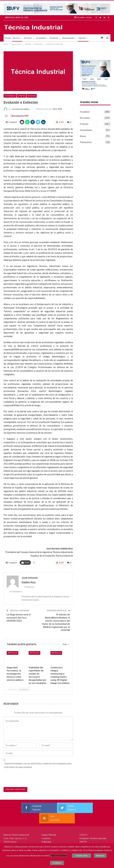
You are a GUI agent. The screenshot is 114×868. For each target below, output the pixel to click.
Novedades (85, 118)
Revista (16, 38)
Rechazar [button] (100, 856)
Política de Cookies (59, 856)
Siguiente (24, 690)
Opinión (82, 38)
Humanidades (68, 38)
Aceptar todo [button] (82, 856)
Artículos (28, 38)
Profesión (54, 38)
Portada (8, 38)
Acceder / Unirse (83, 17)
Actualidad (41, 38)
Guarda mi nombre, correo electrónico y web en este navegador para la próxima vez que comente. (38, 765)
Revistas (32, 96)
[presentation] (26, 778)
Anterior (12, 690)
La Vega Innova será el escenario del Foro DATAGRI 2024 (19, 618)
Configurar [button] (57, 863)
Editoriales (10, 96)
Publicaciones (86, 142)
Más (92, 38)
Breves (83, 136)
